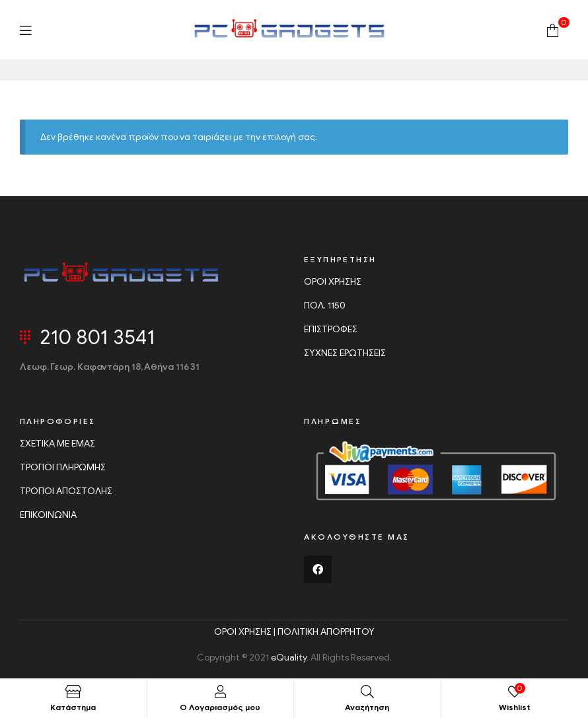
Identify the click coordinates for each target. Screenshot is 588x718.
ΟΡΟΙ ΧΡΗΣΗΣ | (246, 632)
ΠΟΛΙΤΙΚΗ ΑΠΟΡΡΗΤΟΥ (326, 632)
